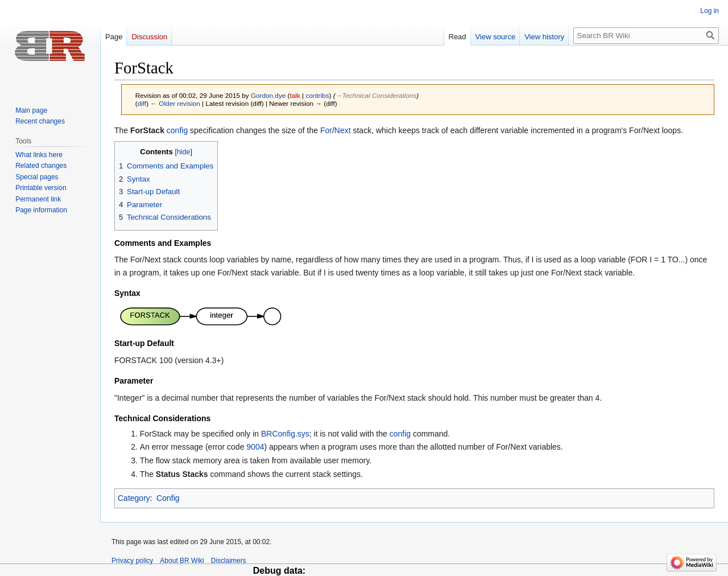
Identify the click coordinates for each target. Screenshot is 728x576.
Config (168, 498)
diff (142, 103)
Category (134, 498)
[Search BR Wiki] (646, 36)
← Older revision (175, 103)
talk (295, 95)
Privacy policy (132, 561)
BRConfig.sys (285, 434)
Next (343, 130)
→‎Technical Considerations (376, 95)
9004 (255, 447)
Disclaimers (229, 561)
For (326, 130)
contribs (317, 95)
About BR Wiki (182, 561)
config (177, 130)
